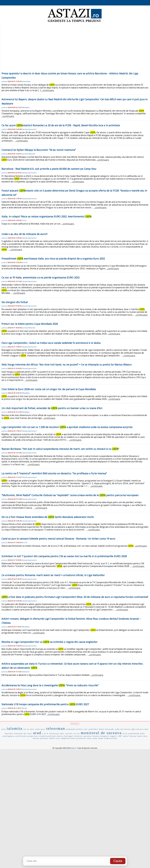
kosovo (140, 729)
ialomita (15, 728)
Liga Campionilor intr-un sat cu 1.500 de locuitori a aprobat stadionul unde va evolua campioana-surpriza (67, 427)
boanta (96, 736)
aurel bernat (130, 736)
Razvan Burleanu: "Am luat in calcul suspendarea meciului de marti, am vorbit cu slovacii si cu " (60, 449)
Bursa (24, 708)
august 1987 (116, 736)
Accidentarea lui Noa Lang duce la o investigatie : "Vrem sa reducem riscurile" (50, 685)
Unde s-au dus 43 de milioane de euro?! (24, 234)
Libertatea (26, 81)
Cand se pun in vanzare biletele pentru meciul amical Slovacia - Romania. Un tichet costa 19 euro (58, 539)
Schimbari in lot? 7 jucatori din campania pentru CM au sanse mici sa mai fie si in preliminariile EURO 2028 (64, 556)
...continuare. (48, 90)
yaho (117, 729)
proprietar (33, 736)
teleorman (56, 728)
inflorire (78, 736)
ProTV (25, 262)
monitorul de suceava (101, 733)
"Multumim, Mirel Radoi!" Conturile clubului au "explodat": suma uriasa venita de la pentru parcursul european (70, 495)
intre (52, 738)
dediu (102, 729)
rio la (26, 729)
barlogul (69, 736)
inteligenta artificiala (15, 736)
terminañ (71, 729)
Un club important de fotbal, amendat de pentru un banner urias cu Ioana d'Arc (52, 408)
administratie (68, 738)
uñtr (62, 734)
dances (60, 736)
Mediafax (26, 107)
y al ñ (45, 734)
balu (140, 736)
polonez (44, 738)
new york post (38, 729)
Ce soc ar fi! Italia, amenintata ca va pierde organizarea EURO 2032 (40, 277)
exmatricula (111, 738)
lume (101, 738)
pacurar (88, 736)
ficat (125, 733)
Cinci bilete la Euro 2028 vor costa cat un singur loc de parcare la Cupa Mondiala (49, 389)
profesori (82, 738)
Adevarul (26, 672)
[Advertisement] (75, 51)
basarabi (110, 729)
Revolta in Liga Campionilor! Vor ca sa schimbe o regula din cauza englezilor (49, 642)
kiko (143, 734)
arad (37, 733)
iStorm (73, 748)
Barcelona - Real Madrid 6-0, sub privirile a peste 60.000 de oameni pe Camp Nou (49, 169)
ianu (95, 738)
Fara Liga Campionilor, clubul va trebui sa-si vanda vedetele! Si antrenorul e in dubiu (51, 343)
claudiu (43, 736)
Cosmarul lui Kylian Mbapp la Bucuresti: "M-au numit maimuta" (39, 150)
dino (90, 738)
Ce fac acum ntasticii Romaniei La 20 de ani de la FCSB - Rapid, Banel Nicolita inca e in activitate (61, 125)
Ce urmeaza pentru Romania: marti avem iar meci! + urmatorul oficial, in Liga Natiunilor (53, 575)
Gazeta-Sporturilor (29, 129)
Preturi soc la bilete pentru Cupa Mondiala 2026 (30, 324)
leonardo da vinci (23, 734)
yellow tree (82, 729)
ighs (134, 729)
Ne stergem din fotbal (15, 302)
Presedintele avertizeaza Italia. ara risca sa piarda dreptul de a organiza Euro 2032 (53, 259)
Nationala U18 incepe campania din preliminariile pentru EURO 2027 (45, 704)
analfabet (93, 729)
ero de (77, 734)
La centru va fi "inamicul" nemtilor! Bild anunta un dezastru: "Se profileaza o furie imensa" (54, 473)
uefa (4, 729)
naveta (36, 738)
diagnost (105, 736)
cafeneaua (54, 734)
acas (58, 738)
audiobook (134, 733)
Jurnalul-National (28, 154)
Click (24, 220)
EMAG (75, 724)
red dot (69, 734)
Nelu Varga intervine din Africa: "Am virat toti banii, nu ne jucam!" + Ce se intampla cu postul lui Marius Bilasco (67, 365)
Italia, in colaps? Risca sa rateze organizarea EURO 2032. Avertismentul (46, 216)
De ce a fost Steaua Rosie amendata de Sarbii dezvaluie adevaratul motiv (48, 517)
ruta (145, 736)
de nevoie (126, 729)
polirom (52, 736)
